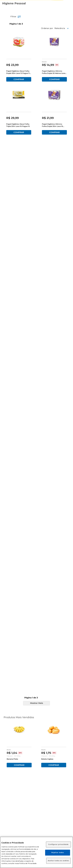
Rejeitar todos (58, 852)
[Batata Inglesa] (54, 746)
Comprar (19, 765)
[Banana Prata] (19, 746)
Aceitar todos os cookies (58, 861)
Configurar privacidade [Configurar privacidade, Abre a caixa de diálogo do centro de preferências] (58, 844)
